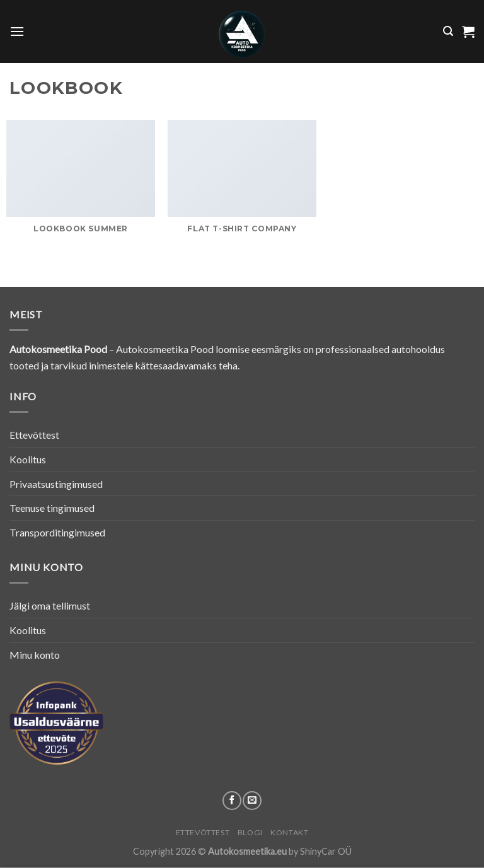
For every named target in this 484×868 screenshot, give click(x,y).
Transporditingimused (57, 532)
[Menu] (17, 31)
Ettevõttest (34, 435)
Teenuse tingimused (52, 508)
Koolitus (28, 459)
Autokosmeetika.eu (247, 851)
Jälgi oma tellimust (50, 605)
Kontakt (289, 832)
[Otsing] (448, 31)
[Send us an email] (252, 801)
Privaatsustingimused (56, 484)
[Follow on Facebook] (232, 801)
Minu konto (35, 655)
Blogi (250, 832)
